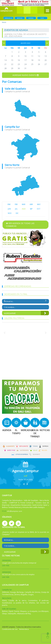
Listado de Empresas (22, 454)
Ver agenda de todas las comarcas (20, 225)
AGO (24, 209)
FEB (16, 204)
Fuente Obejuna (20, 611)
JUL (16, 209)
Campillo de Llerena (33, 592)
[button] (27, 10)
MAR (24, 204)
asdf (26, 476)
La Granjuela (32, 611)
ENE (9, 204)
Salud (35, 450)
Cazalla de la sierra (17, 600)
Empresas (45, 446)
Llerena (17, 594)
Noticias (20, 18)
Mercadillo (8, 18)
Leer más (6, 565)
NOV (10, 213)
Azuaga (13, 592)
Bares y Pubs (11, 450)
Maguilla (24, 594)
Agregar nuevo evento (26, 75)
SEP (31, 209)
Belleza (44, 450)
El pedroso (44, 600)
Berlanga (20, 592)
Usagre (31, 594)
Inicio (4, 22)
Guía (42, 18)
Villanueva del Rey (24, 614)
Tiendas (35, 446)
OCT (39, 209)
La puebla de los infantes (24, 603)
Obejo (4, 614)
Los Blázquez (43, 611)
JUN (9, 209)
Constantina (33, 600)
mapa (26, 109)
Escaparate (36, 454)
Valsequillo (12, 614)
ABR (31, 204)
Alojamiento (10, 446)
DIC (17, 213)
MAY (39, 204)
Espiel (11, 611)
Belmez (5, 611)
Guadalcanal (7, 603)
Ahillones (6, 592)
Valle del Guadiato (15, 89)
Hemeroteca (24, 629)
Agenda (31, 18)
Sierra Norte (12, 165)
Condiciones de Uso (10, 629)
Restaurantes (24, 446)
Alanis (4, 600)
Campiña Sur (12, 127)
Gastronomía (24, 450)
